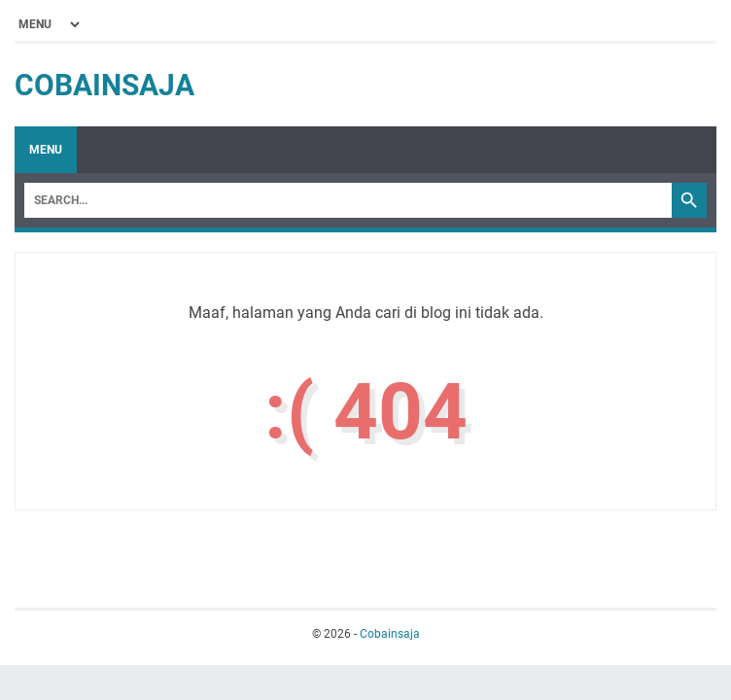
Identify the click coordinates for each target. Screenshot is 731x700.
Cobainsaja (104, 85)
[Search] (348, 200)
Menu (46, 150)
